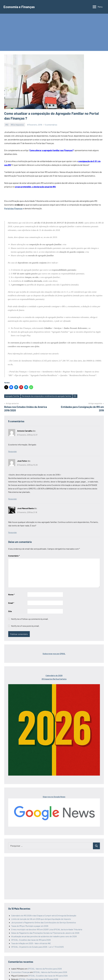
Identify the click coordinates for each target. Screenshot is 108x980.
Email (11, 603)
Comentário (14, 556)
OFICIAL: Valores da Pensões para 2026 (45, 969)
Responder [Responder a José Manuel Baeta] (13, 533)
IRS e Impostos (17, 125)
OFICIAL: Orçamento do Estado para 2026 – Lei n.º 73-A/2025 (37, 947)
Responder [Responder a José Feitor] (13, 499)
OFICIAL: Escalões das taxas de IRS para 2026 (31, 940)
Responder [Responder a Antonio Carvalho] (13, 452)
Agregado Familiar (13, 396)
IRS (7, 125)
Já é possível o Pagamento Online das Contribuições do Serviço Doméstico (44, 922)
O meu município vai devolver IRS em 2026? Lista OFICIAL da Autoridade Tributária (47, 929)
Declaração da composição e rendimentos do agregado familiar (48, 396)
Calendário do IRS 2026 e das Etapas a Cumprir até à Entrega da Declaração (44, 915)
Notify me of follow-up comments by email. (30, 619)
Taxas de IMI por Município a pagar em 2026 (30, 926)
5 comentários (51, 125)
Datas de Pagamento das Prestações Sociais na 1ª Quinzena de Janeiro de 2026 (45, 933)
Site (10, 611)
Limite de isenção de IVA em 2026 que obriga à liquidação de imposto (41, 919)
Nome (11, 595)
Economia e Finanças (20, 7)
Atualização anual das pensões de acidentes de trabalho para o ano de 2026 (44, 936)
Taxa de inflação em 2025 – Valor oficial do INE (31, 943)
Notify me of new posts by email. (25, 626)
